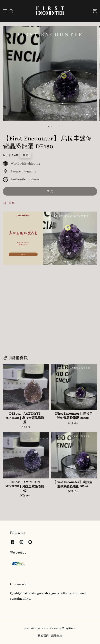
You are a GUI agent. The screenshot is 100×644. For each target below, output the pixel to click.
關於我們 (43, 636)
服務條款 (57, 636)
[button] (5, 11)
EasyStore (69, 628)
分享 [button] (9, 203)
